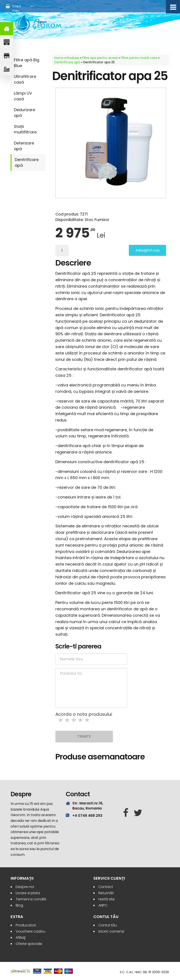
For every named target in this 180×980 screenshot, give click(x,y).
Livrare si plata (28, 893)
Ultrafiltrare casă (25, 79)
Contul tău (108, 925)
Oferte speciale (29, 944)
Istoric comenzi (111, 931)
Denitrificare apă (27, 162)
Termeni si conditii (31, 899)
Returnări (106, 893)
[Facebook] (126, 813)
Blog (19, 905)
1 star (61, 720)
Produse (73, 58)
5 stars (87, 720)
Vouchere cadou (30, 931)
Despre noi (25, 887)
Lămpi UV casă (23, 96)
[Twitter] (138, 813)
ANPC (103, 905)
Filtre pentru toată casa (139, 58)
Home (59, 58)
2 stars (67, 720)
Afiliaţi (21, 938)
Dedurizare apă (24, 113)
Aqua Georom (39, 25)
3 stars (74, 720)
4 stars (81, 720)
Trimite (84, 736)
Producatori (26, 925)
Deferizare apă (24, 146)
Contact (106, 887)
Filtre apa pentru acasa (100, 58)
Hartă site (107, 899)
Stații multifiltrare (25, 129)
